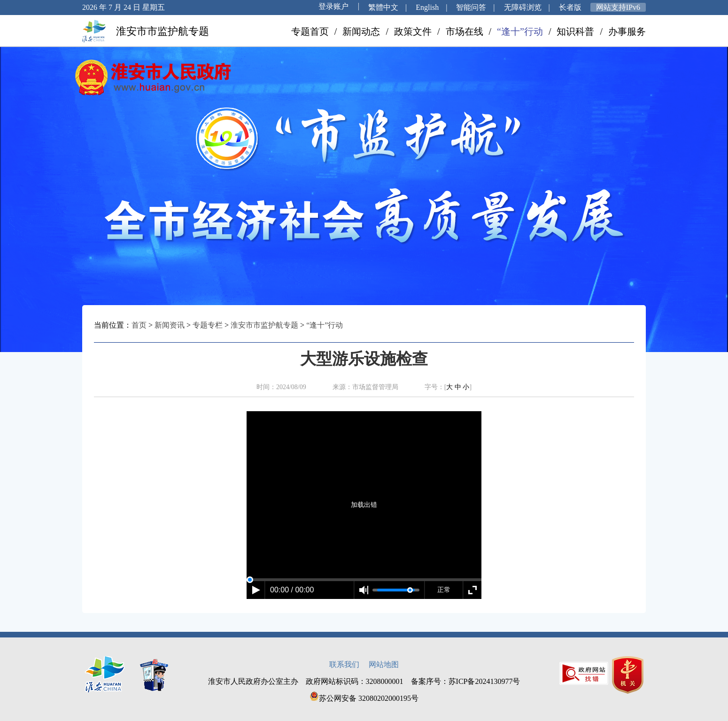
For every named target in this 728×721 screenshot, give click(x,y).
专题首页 (310, 31)
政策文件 (413, 31)
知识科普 (575, 31)
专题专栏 (208, 325)
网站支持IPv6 (618, 7)
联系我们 (344, 664)
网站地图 (384, 664)
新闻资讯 (170, 325)
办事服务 (627, 31)
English (427, 7)
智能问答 (471, 7)
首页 (139, 325)
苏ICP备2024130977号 (484, 681)
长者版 (570, 7)
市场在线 (465, 31)
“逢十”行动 (520, 31)
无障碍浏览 (523, 7)
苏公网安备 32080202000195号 (364, 698)
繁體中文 (383, 7)
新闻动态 (361, 31)
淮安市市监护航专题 (264, 325)
